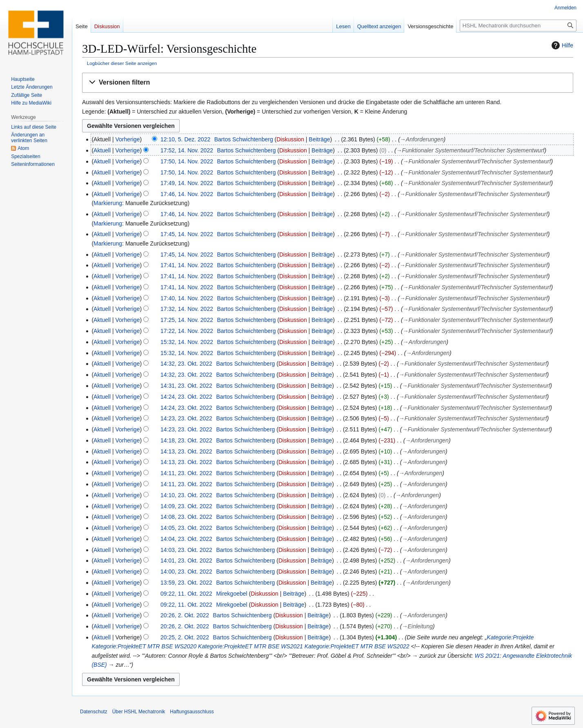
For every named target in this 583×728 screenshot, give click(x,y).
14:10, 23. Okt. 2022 (186, 495)
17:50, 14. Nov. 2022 (187, 161)
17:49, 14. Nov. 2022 (187, 183)
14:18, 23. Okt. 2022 (186, 440)
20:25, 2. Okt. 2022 (185, 637)
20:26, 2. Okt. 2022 (185, 615)
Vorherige (128, 139)
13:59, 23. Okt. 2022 (186, 583)
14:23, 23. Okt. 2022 (186, 418)
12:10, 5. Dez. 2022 (185, 139)
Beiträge (319, 139)
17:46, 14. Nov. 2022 (187, 194)
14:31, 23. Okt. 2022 (186, 386)
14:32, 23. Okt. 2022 (186, 364)
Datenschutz (94, 712)
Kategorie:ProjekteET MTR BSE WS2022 (357, 646)
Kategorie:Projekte (510, 637)
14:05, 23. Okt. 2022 (186, 528)
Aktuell (102, 150)
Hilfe (561, 45)
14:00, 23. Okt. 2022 (186, 572)
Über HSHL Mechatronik (139, 712)
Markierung (108, 203)
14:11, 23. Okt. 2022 (186, 473)
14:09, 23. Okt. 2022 (186, 506)
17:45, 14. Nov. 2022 (187, 234)
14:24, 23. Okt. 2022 (186, 397)
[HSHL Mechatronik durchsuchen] (518, 26)
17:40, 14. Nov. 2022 (187, 298)
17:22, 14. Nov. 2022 (187, 331)
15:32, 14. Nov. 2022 (187, 342)
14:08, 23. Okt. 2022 (186, 517)
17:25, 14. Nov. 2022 (187, 320)
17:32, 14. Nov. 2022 (187, 309)
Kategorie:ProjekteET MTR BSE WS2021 (250, 646)
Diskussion (290, 139)
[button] (328, 83)
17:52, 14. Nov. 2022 (187, 150)
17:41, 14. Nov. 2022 (187, 265)
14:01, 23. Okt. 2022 (186, 561)
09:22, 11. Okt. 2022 (186, 594)
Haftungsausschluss (192, 712)
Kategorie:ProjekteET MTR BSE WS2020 (144, 646)
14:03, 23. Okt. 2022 (186, 550)
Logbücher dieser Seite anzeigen (122, 63)
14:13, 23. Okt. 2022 (186, 451)
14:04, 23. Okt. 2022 (186, 539)
